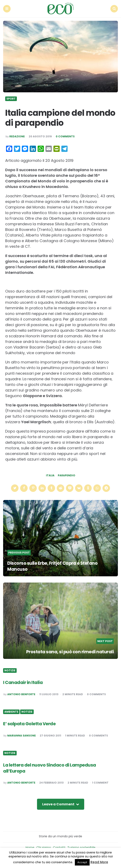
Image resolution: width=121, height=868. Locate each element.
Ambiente (11, 711)
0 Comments (65, 136)
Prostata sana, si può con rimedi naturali (69, 651)
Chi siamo (44, 847)
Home (30, 847)
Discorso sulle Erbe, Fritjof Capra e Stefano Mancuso (54, 566)
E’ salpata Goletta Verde (30, 723)
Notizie (10, 670)
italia (50, 475)
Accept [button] (82, 862)
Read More (99, 862)
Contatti (59, 847)
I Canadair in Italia (23, 682)
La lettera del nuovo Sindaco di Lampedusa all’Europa (51, 767)
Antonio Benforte (21, 694)
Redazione (17, 136)
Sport (11, 98)
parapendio (67, 475)
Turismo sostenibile (81, 847)
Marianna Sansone (22, 735)
